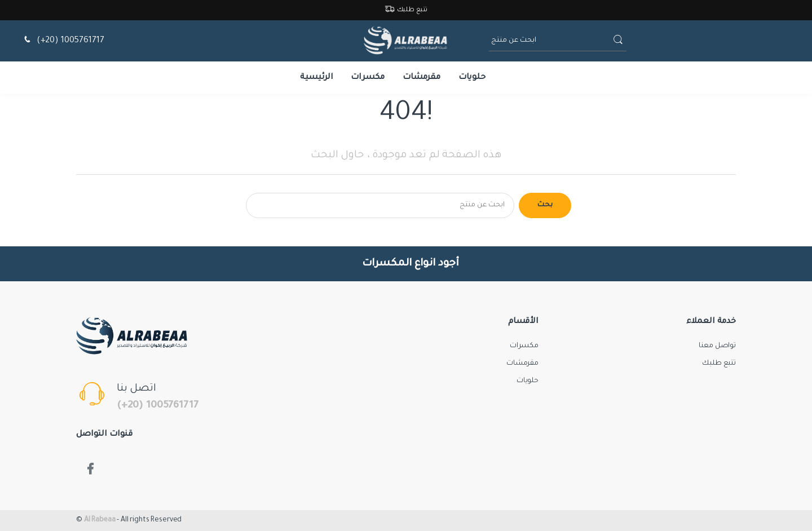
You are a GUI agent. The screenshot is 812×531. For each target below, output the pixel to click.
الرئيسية (317, 78)
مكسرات (368, 78)
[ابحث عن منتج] (550, 41)
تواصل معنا (717, 346)
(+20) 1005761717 (63, 41)
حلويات (472, 78)
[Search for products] (380, 205)
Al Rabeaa (100, 520)
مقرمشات (422, 78)
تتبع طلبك (406, 10)
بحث (545, 205)
